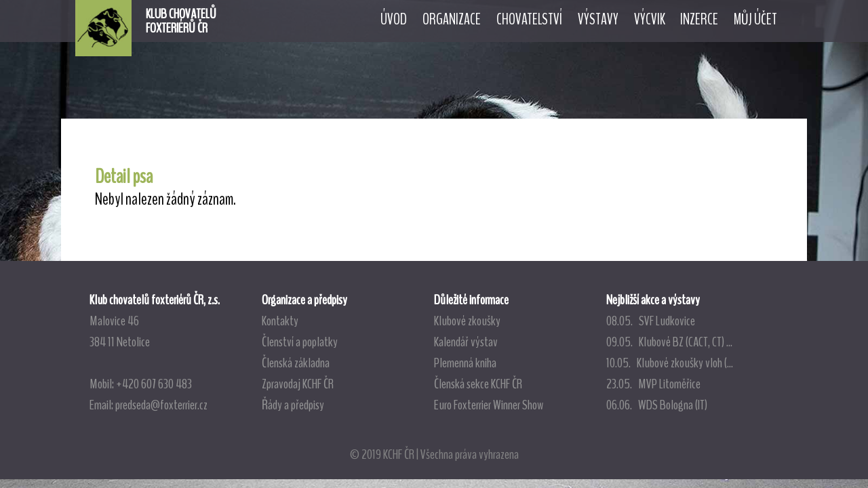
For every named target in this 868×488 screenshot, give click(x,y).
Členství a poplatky (300, 342)
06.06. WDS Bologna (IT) (657, 405)
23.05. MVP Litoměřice (653, 384)
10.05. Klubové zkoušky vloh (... (670, 363)
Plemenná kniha (465, 363)
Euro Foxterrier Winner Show (489, 405)
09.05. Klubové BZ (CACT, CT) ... (669, 342)
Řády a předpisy (293, 405)
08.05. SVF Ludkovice (651, 321)
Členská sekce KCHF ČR (478, 384)
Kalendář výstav (466, 342)
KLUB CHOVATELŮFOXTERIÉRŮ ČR (181, 21)
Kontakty (280, 321)
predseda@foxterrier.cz (161, 405)
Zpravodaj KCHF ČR (298, 384)
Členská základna (296, 363)
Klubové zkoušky (467, 321)
